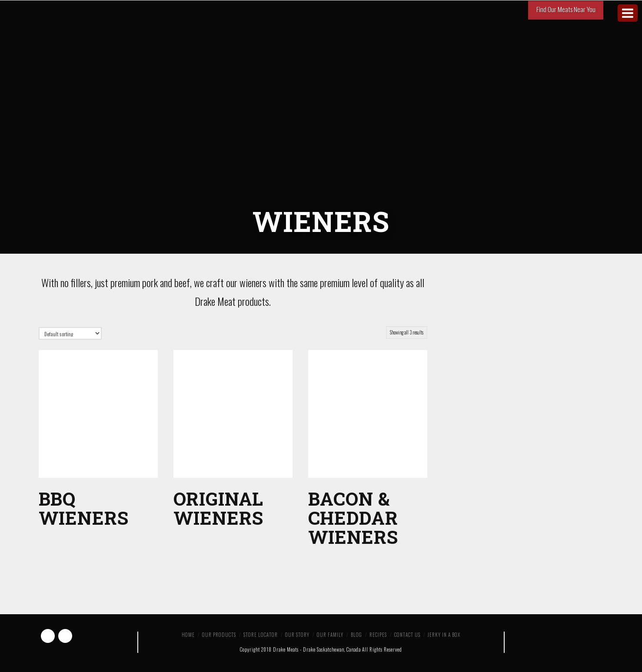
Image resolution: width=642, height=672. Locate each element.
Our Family (330, 635)
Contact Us (407, 635)
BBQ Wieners (84, 508)
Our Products (219, 635)
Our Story (297, 635)
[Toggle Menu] (628, 13)
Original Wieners (219, 508)
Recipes (378, 635)
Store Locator (261, 635)
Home (188, 635)
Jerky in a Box (444, 635)
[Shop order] (70, 333)
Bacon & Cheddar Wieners (353, 518)
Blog (356, 635)
